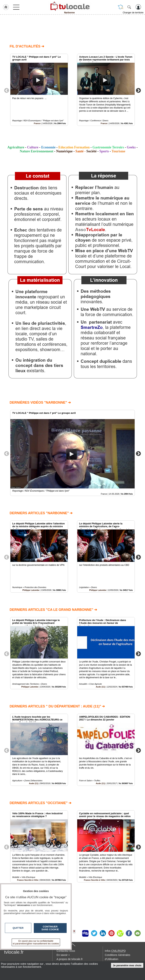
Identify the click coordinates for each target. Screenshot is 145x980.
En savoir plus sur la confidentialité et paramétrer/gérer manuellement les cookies (36, 942)
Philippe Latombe (31, 590)
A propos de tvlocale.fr (70, 959)
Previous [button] (7, 90)
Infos (115, 951)
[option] (39, 90)
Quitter (18, 928)
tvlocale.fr (14, 952)
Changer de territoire (133, 13)
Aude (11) (101, 687)
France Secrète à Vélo (94, 880)
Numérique (64, 151)
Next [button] (138, 90)
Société (91, 151)
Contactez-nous (66, 951)
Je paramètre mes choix (127, 965)
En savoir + (63, 955)
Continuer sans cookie (50, 928)
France (37, 123)
